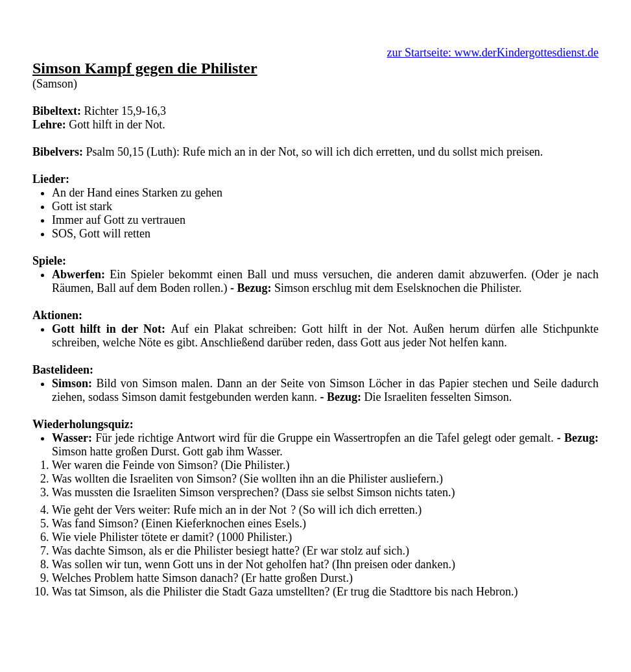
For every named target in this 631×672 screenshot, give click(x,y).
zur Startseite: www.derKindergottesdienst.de (493, 53)
